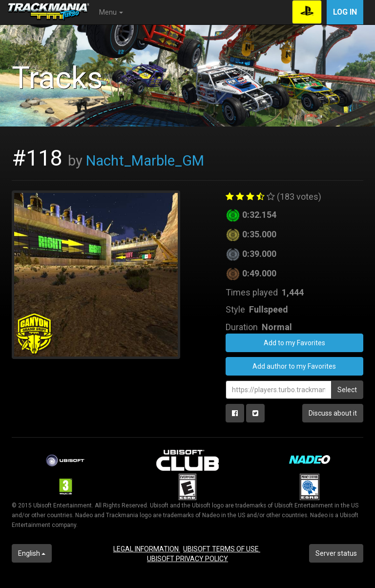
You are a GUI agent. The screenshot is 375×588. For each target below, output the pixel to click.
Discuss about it (333, 413)
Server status (336, 553)
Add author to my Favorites (294, 366)
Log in (345, 12)
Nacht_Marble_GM (145, 161)
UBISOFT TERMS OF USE (222, 549)
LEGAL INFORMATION (147, 549)
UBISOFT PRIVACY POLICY (187, 559)
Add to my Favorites (294, 343)
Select (347, 390)
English (32, 553)
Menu (111, 12)
